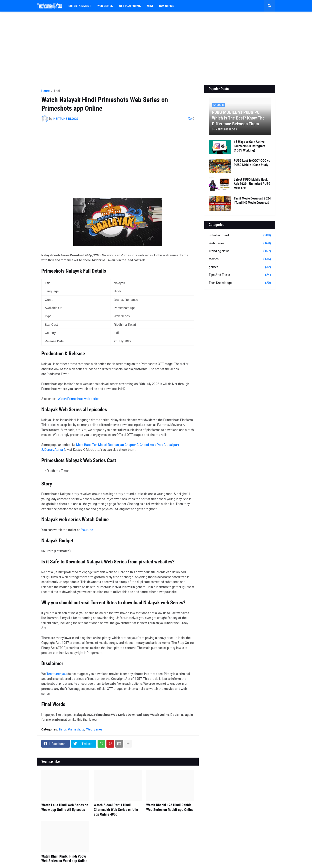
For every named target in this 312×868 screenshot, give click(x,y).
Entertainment (240, 235)
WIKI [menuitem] (150, 6)
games (240, 267)
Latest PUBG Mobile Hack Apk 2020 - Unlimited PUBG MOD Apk (252, 184)
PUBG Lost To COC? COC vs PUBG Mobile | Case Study (252, 163)
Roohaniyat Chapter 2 (123, 445)
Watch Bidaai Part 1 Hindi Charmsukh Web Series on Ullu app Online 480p (116, 810)
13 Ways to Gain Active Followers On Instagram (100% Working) (249, 146)
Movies (240, 259)
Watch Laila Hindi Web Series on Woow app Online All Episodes (65, 807)
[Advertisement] (156, 48)
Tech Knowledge (240, 283)
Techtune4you (57, 674)
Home (46, 91)
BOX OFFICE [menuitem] (167, 6)
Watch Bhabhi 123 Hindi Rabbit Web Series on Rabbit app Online (170, 807)
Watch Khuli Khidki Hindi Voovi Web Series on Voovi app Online (64, 859)
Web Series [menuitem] (105, 6)
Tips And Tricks (240, 275)
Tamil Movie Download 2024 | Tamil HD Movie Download (252, 201)
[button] (270, 6)
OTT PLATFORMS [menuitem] (130, 6)
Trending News (240, 251)
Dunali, (49, 450)
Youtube (87, 530)
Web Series (240, 243)
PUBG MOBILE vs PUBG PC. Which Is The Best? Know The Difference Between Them (238, 118)
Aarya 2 (60, 450)
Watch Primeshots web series (79, 399)
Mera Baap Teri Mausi (91, 445)
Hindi (56, 91)
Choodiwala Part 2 (153, 445)
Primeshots (76, 729)
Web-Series (94, 729)
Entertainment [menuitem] (80, 6)
